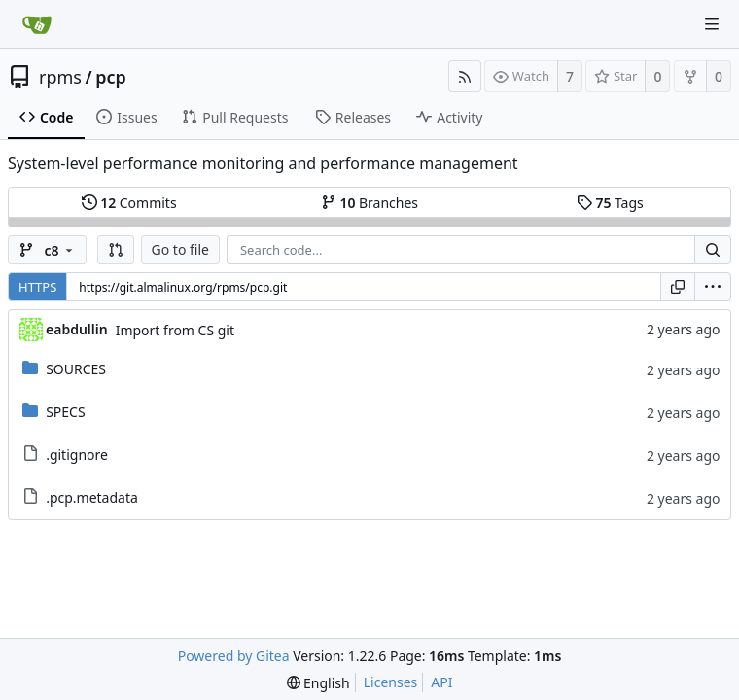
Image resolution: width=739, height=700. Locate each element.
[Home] (37, 24)
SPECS (65, 412)
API (441, 682)
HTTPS (37, 287)
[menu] (713, 287)
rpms (60, 77)
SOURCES (76, 369)
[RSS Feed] (465, 76)
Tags (610, 203)
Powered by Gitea (234, 656)
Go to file (180, 249)
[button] (116, 250)
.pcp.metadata (92, 497)
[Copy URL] (678, 287)
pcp (111, 77)
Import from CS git (175, 330)
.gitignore (77, 455)
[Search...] (713, 250)
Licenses (391, 682)
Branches (369, 203)
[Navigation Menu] (712, 24)
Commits (129, 203)
